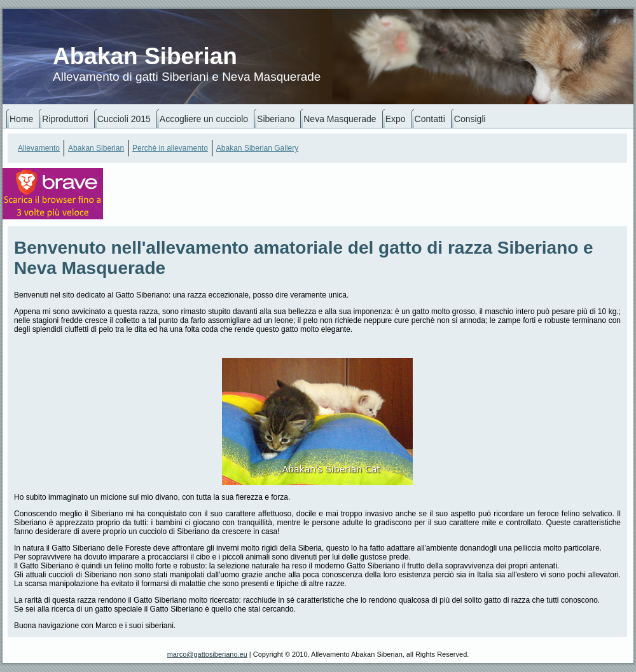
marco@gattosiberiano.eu (207, 654)
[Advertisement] (187, 200)
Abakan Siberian (145, 56)
